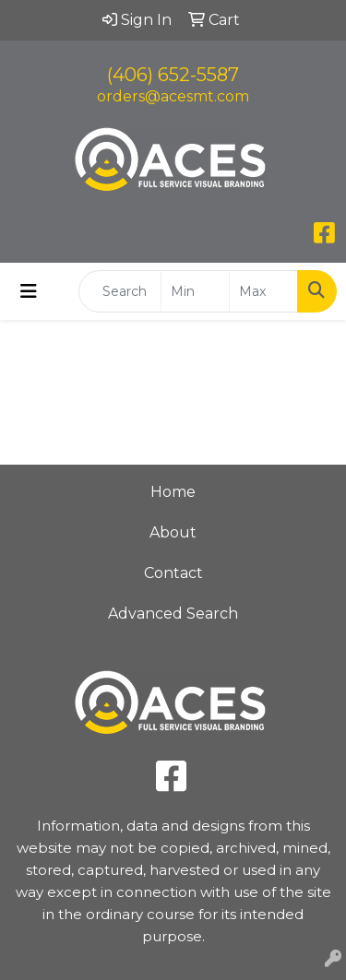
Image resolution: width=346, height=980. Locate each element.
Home (173, 492)
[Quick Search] (120, 291)
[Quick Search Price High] (263, 291)
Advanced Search (173, 614)
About (173, 532)
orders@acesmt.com (173, 96)
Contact (173, 573)
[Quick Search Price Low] (195, 291)
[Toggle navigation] (29, 291)
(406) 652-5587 (173, 75)
